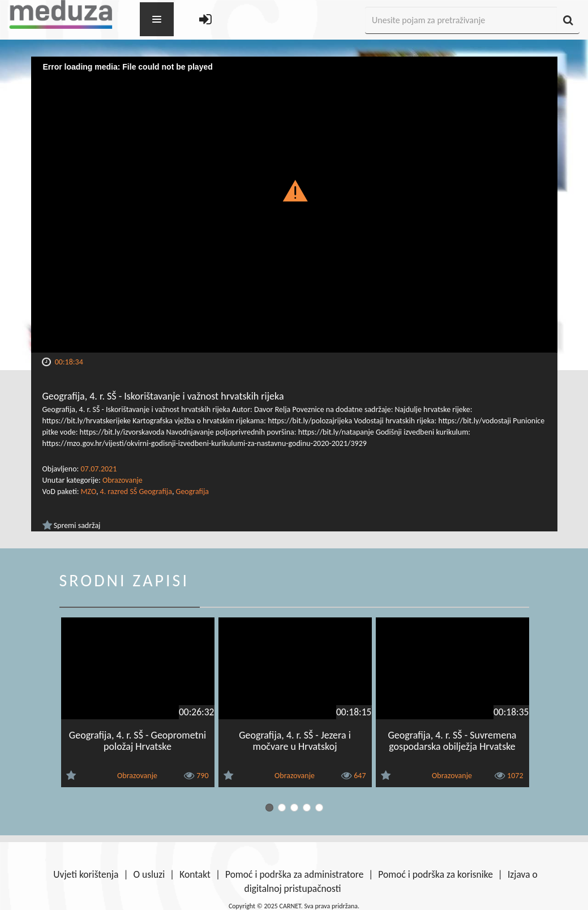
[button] (294, 190)
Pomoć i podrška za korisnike (435, 874)
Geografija (192, 492)
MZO (89, 492)
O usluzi (149, 874)
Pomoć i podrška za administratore (294, 874)
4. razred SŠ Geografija (136, 492)
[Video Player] (294, 205)
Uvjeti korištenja (86, 874)
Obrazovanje (123, 480)
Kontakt (195, 874)
